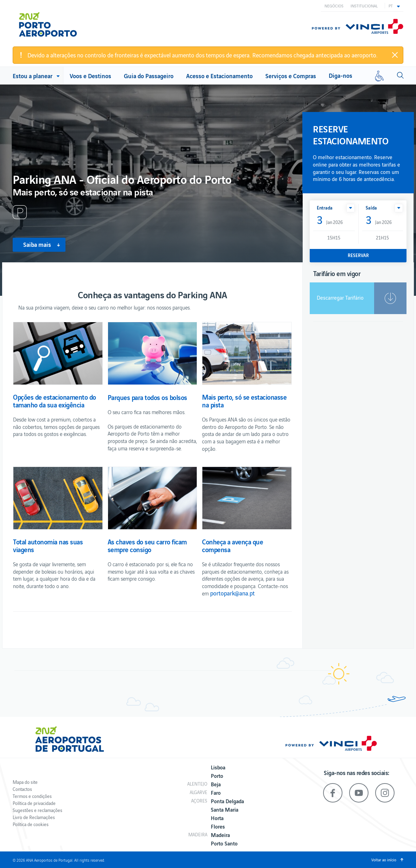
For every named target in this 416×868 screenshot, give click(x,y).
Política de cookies (31, 824)
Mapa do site (25, 782)
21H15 (382, 238)
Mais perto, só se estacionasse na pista (244, 401)
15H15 (334, 238)
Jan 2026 (330, 220)
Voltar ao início (384, 860)
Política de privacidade (34, 803)
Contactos (22, 789)
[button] (394, 6)
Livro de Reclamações (34, 817)
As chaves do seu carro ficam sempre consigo (147, 545)
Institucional (364, 6)
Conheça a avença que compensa (232, 545)
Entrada (325, 208)
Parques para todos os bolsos (147, 397)
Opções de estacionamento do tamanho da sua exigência (55, 401)
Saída (371, 208)
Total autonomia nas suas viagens (48, 545)
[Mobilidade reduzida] (379, 76)
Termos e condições (32, 796)
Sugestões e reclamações (37, 810)
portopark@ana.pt (232, 593)
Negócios (334, 6)
